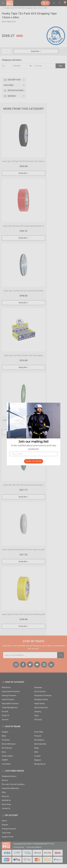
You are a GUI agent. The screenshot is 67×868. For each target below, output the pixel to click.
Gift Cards (38, 720)
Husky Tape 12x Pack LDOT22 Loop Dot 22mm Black (23, 291)
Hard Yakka (39, 732)
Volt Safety (6, 764)
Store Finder (7, 804)
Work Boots (6, 687)
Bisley (37, 748)
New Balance (39, 740)
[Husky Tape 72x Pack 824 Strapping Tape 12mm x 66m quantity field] (7, 51)
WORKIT (5, 760)
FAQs (4, 792)
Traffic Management (10, 708)
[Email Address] (30, 655)
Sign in (4, 821)
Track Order (6, 833)
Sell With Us (6, 800)
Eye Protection (40, 691)
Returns (5, 780)
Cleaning (38, 712)
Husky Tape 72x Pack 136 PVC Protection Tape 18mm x (24, 161)
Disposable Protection (10, 704)
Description (12, 80)
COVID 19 (5, 716)
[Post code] (44, 66)
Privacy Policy (19, 847)
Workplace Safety (41, 700)
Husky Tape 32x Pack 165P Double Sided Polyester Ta (24, 226)
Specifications (13, 91)
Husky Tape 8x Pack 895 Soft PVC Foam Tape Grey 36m (24, 550)
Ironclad (37, 756)
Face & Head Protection (11, 691)
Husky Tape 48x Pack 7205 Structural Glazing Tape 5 (23, 485)
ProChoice (6, 740)
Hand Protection (8, 700)
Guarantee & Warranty (10, 788)
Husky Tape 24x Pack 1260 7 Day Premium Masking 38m (23, 614)
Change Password (9, 829)
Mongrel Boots (40, 764)
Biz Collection (7, 748)
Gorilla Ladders (7, 756)
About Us (5, 796)
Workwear (38, 687)
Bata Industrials (40, 744)
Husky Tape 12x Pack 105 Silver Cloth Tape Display (24, 355)
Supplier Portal (7, 837)
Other (36, 716)
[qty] (7, 66)
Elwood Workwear (9, 744)
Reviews (10, 96)
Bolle (36, 752)
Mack (4, 736)
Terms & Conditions (34, 847)
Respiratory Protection (43, 695)
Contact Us (6, 808)
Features (9, 85)
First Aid (5, 712)
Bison (4, 752)
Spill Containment (41, 708)
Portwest (38, 736)
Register (5, 825)
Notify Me (36, 51)
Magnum (38, 760)
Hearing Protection (9, 695)
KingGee (5, 732)
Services (5, 720)
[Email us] (16, 664)
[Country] (23, 66)
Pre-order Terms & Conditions (13, 784)
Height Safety (40, 704)
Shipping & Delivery (9, 776)
